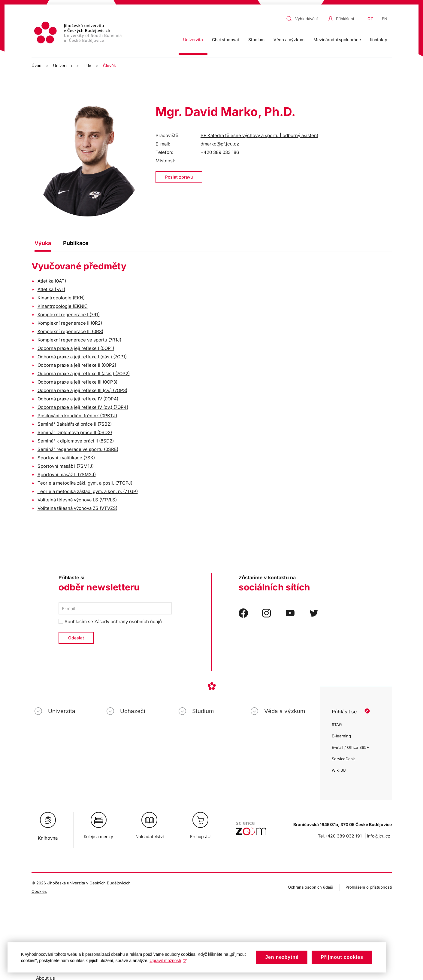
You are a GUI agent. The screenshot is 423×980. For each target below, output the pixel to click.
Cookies (39, 891)
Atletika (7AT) (51, 289)
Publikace (76, 243)
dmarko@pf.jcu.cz (220, 144)
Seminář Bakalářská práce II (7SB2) (75, 424)
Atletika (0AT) (52, 281)
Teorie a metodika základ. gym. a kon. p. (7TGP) (88, 491)
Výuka (43, 243)
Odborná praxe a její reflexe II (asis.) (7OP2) (84, 374)
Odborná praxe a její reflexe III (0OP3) (77, 382)
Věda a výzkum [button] (289, 40)
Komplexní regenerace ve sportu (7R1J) (79, 340)
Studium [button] (256, 40)
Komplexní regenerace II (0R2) (70, 323)
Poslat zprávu (179, 177)
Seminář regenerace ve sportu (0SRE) (78, 449)
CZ (370, 19)
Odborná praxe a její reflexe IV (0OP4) (78, 399)
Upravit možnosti (168, 966)
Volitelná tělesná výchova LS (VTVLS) (77, 500)
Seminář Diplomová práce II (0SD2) (75, 432)
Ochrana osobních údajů (311, 887)
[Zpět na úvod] (79, 34)
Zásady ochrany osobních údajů (128, 622)
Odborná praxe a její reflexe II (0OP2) (77, 365)
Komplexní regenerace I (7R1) (69, 315)
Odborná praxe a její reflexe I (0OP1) (76, 348)
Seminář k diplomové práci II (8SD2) (76, 441)
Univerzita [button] (193, 40)
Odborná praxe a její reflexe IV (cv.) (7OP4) (83, 407)
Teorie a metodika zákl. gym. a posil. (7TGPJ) (85, 483)
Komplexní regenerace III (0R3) (70, 331)
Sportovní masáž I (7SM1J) (66, 466)
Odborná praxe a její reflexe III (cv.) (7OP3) (82, 390)
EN (385, 19)
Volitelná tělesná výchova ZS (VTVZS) (77, 508)
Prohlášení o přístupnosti (369, 887)
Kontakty (379, 40)
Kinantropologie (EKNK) (63, 306)
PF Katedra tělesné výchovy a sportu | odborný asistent (259, 135)
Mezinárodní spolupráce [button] (337, 40)
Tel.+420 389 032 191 (340, 836)
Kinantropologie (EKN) (61, 298)
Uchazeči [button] (133, 711)
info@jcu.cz (379, 836)
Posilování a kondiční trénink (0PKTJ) (77, 416)
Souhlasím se (110, 622)
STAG (337, 724)
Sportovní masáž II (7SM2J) (67, 475)
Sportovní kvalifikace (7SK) (66, 458)
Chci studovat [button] (226, 40)
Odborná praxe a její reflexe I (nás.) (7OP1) (82, 357)
